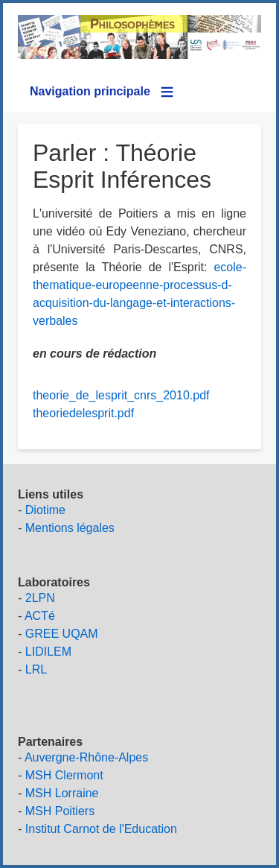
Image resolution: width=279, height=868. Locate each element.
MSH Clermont (64, 775)
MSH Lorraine (62, 793)
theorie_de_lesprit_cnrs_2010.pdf (121, 395)
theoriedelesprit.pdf (83, 413)
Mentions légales (70, 528)
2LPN (40, 598)
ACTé (40, 616)
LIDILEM (48, 652)
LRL (36, 669)
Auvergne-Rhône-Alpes (86, 757)
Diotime (45, 510)
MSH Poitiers (60, 811)
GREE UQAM (62, 634)
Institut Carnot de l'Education (101, 829)
